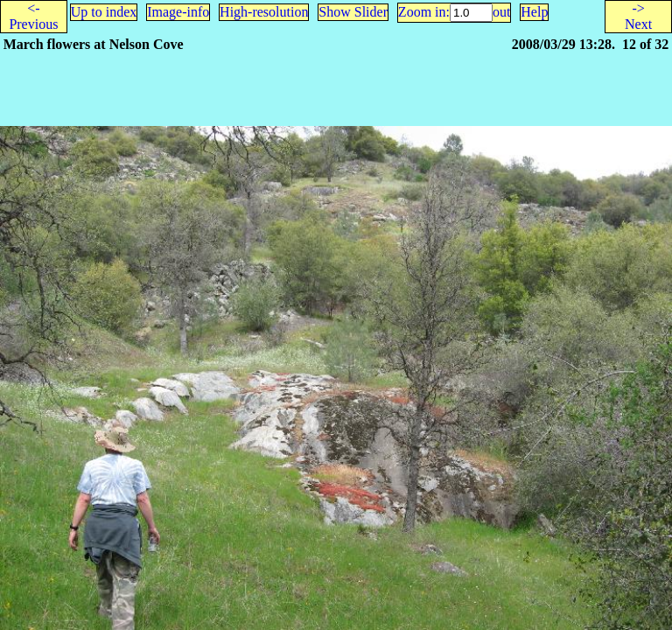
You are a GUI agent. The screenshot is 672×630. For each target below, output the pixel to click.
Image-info (178, 12)
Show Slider (353, 12)
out (501, 12)
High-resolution (264, 12)
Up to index (104, 12)
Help (534, 12)
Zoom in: (424, 12)
